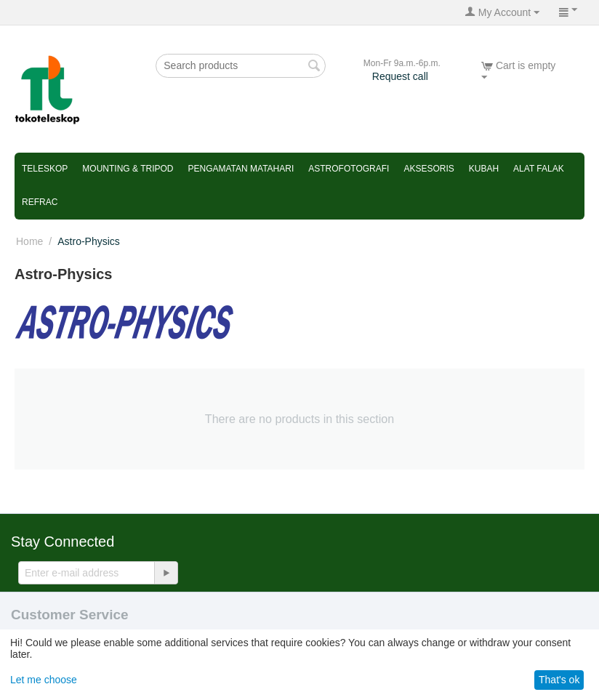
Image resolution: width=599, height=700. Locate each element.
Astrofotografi (349, 169)
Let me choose (44, 680)
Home (29, 241)
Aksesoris (429, 169)
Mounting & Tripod (128, 169)
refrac (40, 202)
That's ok (559, 680)
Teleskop (45, 169)
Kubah (484, 169)
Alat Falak (539, 169)
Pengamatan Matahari (241, 169)
